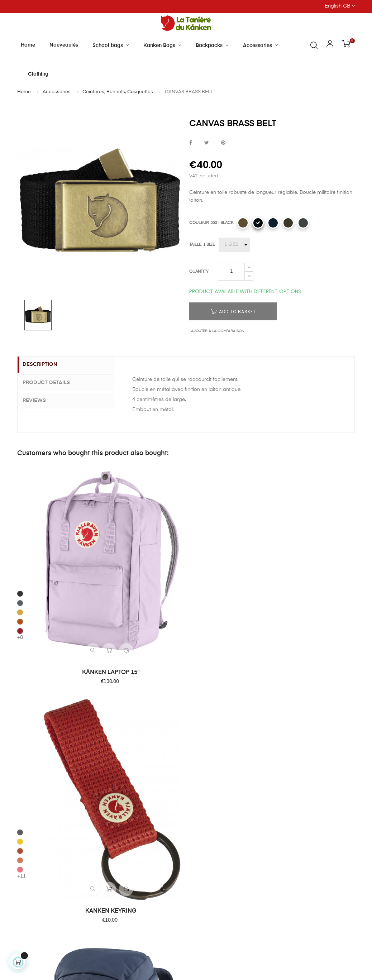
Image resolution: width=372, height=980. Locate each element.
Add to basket (233, 312)
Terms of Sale (292, 707)
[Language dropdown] (301, 6)
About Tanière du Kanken (220, 655)
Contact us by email (41, 845)
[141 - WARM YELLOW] (106, 497)
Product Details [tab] (52, 382)
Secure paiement (296, 681)
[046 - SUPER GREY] (20, 497)
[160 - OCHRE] (20, 506)
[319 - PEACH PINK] (106, 525)
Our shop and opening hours (224, 668)
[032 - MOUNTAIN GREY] (303, 223)
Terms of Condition (298, 720)
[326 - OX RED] (20, 525)
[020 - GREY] (278, 487)
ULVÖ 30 (229, 554)
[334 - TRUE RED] (278, 515)
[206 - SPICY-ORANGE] (106, 506)
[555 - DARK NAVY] (273, 223)
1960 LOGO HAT (315, 554)
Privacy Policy (292, 733)
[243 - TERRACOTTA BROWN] (20, 515)
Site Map (286, 746)
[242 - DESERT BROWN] (106, 515)
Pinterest (223, 143)
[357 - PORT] (278, 525)
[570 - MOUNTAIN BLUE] (192, 532)
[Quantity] (231, 272)
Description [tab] (46, 365)
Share (191, 143)
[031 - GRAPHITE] (20, 487)
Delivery (285, 668)
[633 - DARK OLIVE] (288, 223)
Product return (292, 694)
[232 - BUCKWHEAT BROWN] (243, 223)
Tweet (207, 143)
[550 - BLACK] (258, 223)
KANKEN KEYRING (143, 554)
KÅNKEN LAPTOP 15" (57, 554)
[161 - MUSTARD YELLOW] (278, 497)
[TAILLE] (234, 245)
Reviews (40, 400)
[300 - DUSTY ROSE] (278, 506)
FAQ (280, 655)
